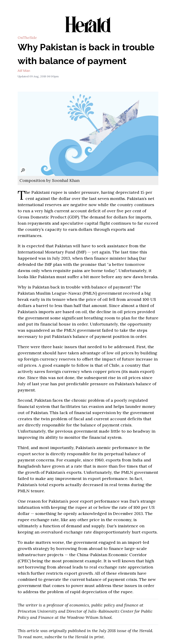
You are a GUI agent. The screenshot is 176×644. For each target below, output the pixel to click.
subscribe (53, 637)
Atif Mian (24, 71)
